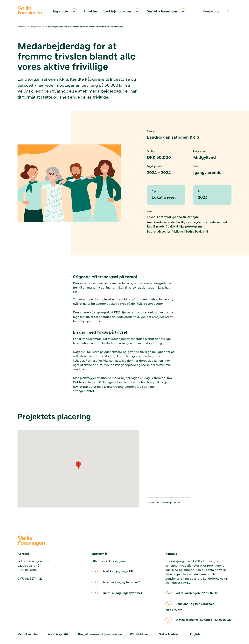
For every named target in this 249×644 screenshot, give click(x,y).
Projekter (90, 11)
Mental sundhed (28, 634)
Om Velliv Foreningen (166, 11)
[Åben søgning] (228, 11)
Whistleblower (140, 634)
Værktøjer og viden (122, 11)
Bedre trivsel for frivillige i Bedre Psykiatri (177, 231)
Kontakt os (211, 11)
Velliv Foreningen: (197, 593)
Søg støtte (65, 11)
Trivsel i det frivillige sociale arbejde (173, 217)
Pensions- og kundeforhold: (190, 607)
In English (193, 634)
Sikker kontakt (169, 634)
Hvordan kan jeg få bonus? (121, 582)
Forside (22, 26)
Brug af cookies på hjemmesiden (100, 634)
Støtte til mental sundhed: (203, 620)
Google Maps (172, 502)
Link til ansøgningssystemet (122, 593)
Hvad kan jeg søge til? (117, 571)
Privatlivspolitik (58, 634)
